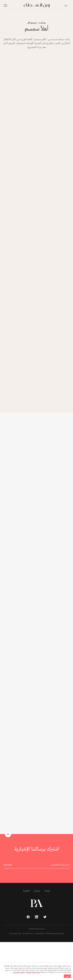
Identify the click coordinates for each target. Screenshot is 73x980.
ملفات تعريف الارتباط (15, 934)
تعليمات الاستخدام (19, 972)
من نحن (37, 891)
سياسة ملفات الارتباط (33, 972)
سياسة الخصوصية (28, 934)
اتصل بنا (26, 891)
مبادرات (47, 891)
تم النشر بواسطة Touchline (37, 929)
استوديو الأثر (32, 23)
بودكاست (42, 23)
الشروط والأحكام (40, 934)
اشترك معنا (8, 865)
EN (66, 6)
